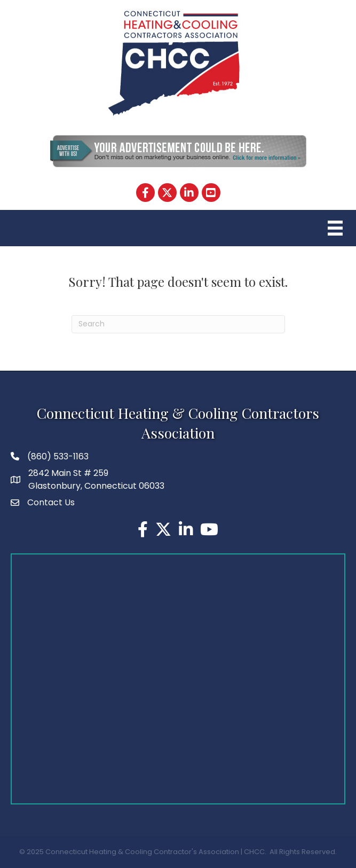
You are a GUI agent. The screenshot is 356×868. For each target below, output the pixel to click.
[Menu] (334, 228)
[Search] (178, 324)
